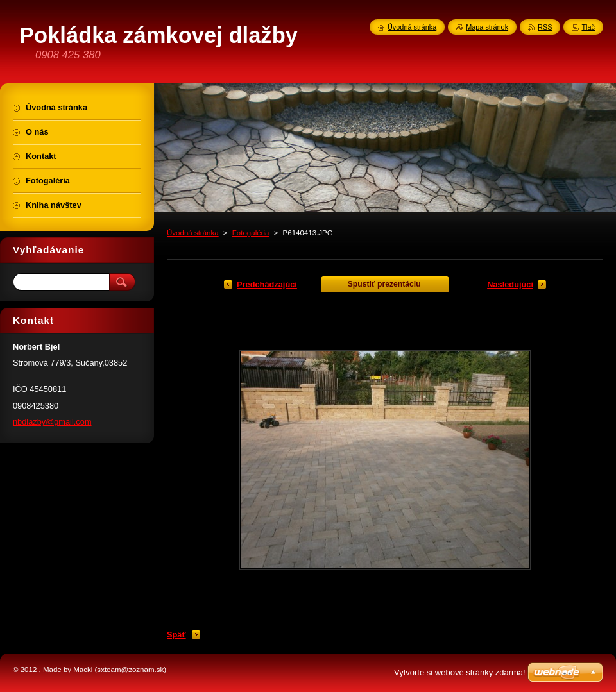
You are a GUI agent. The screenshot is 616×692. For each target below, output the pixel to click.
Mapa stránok (487, 27)
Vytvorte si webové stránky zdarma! (460, 672)
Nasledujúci (510, 284)
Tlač (588, 27)
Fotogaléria (251, 233)
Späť (176, 635)
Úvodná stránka (193, 233)
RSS (545, 27)
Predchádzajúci (267, 284)
